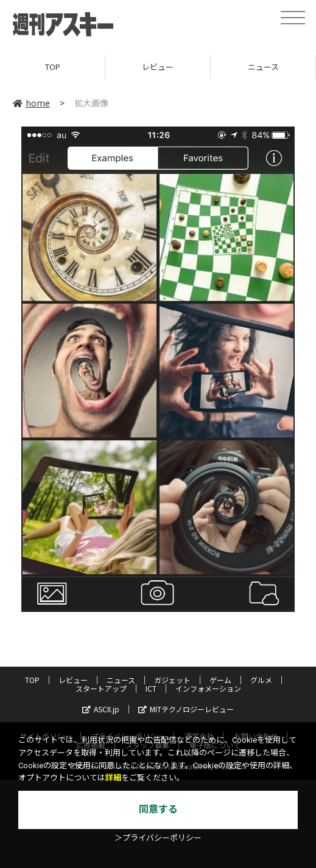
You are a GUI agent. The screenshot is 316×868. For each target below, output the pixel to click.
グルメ (261, 680)
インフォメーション (208, 688)
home (31, 103)
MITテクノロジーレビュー (186, 709)
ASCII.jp (101, 709)
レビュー (158, 67)
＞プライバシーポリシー (158, 838)
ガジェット (172, 680)
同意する (158, 809)
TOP (53, 67)
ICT (151, 688)
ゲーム (220, 680)
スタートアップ (101, 688)
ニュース (263, 67)
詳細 (113, 778)
